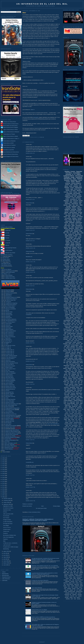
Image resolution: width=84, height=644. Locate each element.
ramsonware (80, 595)
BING (72, 227)
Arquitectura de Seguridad (12, 303)
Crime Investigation (10, 382)
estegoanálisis (73, 354)
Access (66, 441)
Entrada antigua (57, 506)
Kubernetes (8, 325)
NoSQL (72, 418)
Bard (70, 306)
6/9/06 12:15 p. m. (31, 272)
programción (74, 595)
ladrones (76, 438)
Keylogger (81, 491)
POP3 (81, 468)
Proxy (76, 272)
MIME (81, 548)
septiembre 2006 (7, 504)
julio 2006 (6, 553)
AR (79, 517)
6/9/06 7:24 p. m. (30, 384)
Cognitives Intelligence (78, 401)
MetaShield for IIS (67, 494)
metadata (67, 244)
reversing (73, 295)
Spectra (80, 192)
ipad (66, 224)
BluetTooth (69, 525)
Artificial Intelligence (76, 183)
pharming (81, 514)
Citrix (78, 255)
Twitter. (81, 570)
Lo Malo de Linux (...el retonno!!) (10, 543)
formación (67, 180)
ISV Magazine (76, 490)
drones (70, 326)
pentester (81, 290)
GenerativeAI (75, 204)
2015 (3, 479)
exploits (72, 263)
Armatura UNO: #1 (10, 354)
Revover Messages (78, 561)
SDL (71, 500)
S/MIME (65, 420)
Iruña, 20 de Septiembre (8, 537)
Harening (76, 538)
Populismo (5, 539)
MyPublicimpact (6, 575)
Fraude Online (8, 439)
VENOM (81, 571)
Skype (74, 335)
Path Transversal (75, 495)
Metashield (71, 313)
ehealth (80, 358)
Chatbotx (80, 526)
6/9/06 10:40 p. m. (31, 487)
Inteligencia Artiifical (75, 491)
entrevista (67, 354)
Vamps (66, 436)
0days (78, 398)
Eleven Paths (77, 189)
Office (72, 262)
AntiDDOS (74, 373)
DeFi (82, 344)
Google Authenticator (72, 333)
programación (79, 223)
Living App (67, 256)
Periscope (67, 560)
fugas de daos (77, 584)
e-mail (73, 198)
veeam (75, 599)
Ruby (69, 322)
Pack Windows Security (6, 265)
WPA (69, 452)
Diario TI (33, 110)
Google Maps (72, 402)
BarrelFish (75, 523)
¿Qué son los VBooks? (6, 269)
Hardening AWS (9, 315)
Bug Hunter (8, 290)
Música (74, 208)
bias (78, 325)
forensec (81, 583)
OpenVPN (74, 431)
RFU (68, 561)
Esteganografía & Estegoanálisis (12, 408)
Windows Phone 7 (71, 576)
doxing (66, 326)
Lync (76, 548)
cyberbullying (67, 371)
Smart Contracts (79, 335)
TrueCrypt (80, 434)
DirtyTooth (69, 323)
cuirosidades (66, 580)
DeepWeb (67, 355)
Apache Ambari (75, 519)
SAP (73, 471)
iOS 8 (72, 587)
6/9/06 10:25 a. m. (31, 248)
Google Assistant (68, 488)
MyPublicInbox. (66, 554)
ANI (77, 517)
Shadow (76, 472)
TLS (72, 405)
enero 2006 (6, 565)
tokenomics (72, 228)
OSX (76, 468)
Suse (72, 473)
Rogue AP (80, 418)
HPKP (72, 488)
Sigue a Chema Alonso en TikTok (10, 130)
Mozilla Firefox (71, 304)
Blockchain (74, 209)
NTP (73, 468)
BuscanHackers (75, 425)
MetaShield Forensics (72, 449)
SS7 (76, 471)
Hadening (72, 538)
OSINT (7, 344)
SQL (66, 452)
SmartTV (70, 252)
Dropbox (72, 382)
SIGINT (75, 562)
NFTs (77, 282)
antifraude (74, 437)
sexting (75, 338)
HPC (66, 538)
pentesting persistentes (75, 514)
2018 (3, 474)
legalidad (73, 281)
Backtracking (6, 549)
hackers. (69, 586)
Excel (67, 271)
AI (73, 174)
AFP (73, 482)
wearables (77, 516)
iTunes (65, 589)
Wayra (75, 252)
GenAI (71, 186)
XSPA (81, 395)
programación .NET (69, 303)
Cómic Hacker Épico (10, 401)
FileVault (76, 532)
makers (79, 287)
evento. (77, 581)
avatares (75, 379)
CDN (75, 457)
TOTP (79, 285)
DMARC (76, 427)
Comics (72, 188)
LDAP (72, 266)
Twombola (66, 571)
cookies (78, 387)
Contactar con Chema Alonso (10, 122)
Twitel (81, 306)
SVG (73, 564)
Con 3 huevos (6, 518)
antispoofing (67, 396)
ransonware (67, 596)
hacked (80, 253)
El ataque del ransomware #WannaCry (40, 580)
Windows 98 (76, 574)
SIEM (72, 562)
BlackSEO (70, 297)
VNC (65, 504)
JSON (71, 447)
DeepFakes (72, 223)
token (81, 269)
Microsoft (76, 201)
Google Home (67, 345)
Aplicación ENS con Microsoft (12, 434)
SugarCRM (80, 568)
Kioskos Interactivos (78, 414)
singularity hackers (71, 284)
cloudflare (67, 263)
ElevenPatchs (72, 530)
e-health (76, 358)
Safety (79, 564)
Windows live (75, 406)
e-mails (66, 312)
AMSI (76, 482)
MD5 (78, 548)
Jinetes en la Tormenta (10, 337)
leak (80, 250)
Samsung (73, 393)
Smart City (71, 385)
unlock (72, 599)
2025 (3, 460)
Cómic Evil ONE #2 (10, 359)
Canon (68, 485)
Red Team (8, 370)
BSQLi (70, 344)
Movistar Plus (72, 282)
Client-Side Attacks (9, 378)
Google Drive (80, 444)
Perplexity (66, 298)
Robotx (66, 562)
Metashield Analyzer (78, 466)
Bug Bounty (8, 338)
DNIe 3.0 (80, 427)
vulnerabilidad (76, 456)
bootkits (70, 421)
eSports (73, 479)
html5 (76, 371)
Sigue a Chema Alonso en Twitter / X (11, 139)
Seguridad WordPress (10, 389)
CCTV (72, 457)
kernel (71, 338)
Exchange (69, 462)
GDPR (73, 323)
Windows (67, 188)
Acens (69, 441)
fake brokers (73, 511)
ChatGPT (68, 198)
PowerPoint (73, 469)
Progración (71, 560)
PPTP (65, 393)
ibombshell (66, 380)
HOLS (69, 463)
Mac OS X (80, 247)
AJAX (74, 517)
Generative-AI (74, 199)
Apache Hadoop (74, 411)
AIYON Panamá (6, 250)
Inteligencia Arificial (67, 491)
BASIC (65, 399)
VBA (78, 571)
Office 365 (80, 329)
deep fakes (71, 358)
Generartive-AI (80, 533)
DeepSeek (70, 291)
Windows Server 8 (78, 576)
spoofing (72, 244)
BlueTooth (71, 258)
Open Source (67, 225)
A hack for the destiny (10, 379)
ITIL (82, 539)
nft (66, 284)
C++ (72, 525)
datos (68, 293)
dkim (81, 325)
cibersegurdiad (71, 508)
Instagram (67, 285)
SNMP (69, 420)
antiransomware (69, 342)
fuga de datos (78, 234)
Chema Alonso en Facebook (9, 145)
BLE (81, 332)
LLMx (65, 546)
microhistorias (72, 255)
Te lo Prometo (6, 516)
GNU (76, 382)
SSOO (80, 500)
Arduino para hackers (10, 272)
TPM (68, 570)
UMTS (66, 406)
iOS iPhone (76, 587)
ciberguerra (74, 253)
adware (68, 281)
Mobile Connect (78, 355)
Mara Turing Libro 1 (10, 335)
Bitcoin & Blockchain (10, 385)
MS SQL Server (73, 285)
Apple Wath (80, 520)
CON (76, 224)
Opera (81, 351)
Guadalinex (80, 536)
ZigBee (74, 577)
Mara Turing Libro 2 (10, 334)
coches (66, 358)
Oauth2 (76, 329)
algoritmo (70, 379)
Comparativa (29, 315)
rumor (76, 596)
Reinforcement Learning (69, 498)
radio (66, 262)
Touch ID (76, 503)
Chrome (73, 259)
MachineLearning (79, 492)
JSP (71, 430)
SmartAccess (75, 565)
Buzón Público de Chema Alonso (10, 126)
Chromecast (72, 485)
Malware (78, 182)
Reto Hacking (77, 193)
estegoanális (68, 511)
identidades (69, 589)
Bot (65, 390)
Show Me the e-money (10, 345)
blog (72, 230)
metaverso (80, 260)
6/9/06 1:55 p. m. (30, 343)
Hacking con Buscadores (10, 440)
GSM (80, 303)
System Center (77, 473)
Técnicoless (66, 260)
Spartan (66, 568)
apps (70, 274)
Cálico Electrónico (6, 261)
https (76, 260)
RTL (82, 469)
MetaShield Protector (73, 279)
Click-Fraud (80, 390)
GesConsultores (73, 535)
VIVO (66, 421)
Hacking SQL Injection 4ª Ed (12, 433)
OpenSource (74, 314)
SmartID (76, 385)
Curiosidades (77, 173)
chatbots (74, 342)
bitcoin (70, 220)
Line (65, 492)
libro (64, 233)
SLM (67, 364)
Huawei (71, 539)
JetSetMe (81, 543)
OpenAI (74, 250)
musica (75, 481)
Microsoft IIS (80, 449)
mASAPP (67, 422)
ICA (81, 392)
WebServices (71, 475)
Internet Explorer (73, 212)
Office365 (81, 323)
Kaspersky (70, 465)
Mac (82, 288)
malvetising (67, 590)
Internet (68, 190)
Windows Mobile (75, 377)
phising (65, 516)
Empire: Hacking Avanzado (11, 356)
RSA (72, 325)
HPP (78, 446)
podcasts (66, 231)
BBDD (67, 425)
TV (73, 370)
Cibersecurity (67, 427)
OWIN (81, 555)
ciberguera (70, 478)
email (81, 387)
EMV (70, 444)
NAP (65, 495)
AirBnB (81, 456)
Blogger (78, 322)
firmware (77, 583)
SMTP (69, 393)
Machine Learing (74, 549)
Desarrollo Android (9, 418)
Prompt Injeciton (77, 560)
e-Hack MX (5, 243)
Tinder (80, 405)
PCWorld (66, 255)
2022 (3, 466)
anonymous (66, 387)
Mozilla (80, 417)
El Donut (5, 512)
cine (80, 284)
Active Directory (79, 295)
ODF (77, 284)
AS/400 (81, 517)
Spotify (77, 310)
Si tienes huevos (7, 529)
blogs (78, 233)
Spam (77, 205)
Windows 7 (79, 221)
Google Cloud (78, 328)
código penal (80, 508)
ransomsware (77, 455)
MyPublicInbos (78, 552)
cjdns (76, 508)
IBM (74, 300)
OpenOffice (68, 314)
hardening (68, 183)
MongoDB (66, 431)
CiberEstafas (8, 328)
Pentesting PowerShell (10, 399)
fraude (69, 214)
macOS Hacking (9, 383)
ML (73, 307)
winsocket (79, 599)
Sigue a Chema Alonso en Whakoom (11, 132)
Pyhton (73, 450)
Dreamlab (5, 235)
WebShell (81, 573)
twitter (70, 205)
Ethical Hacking (9, 275)
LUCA (79, 199)
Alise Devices (70, 484)
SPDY (78, 562)
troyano (76, 303)
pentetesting (67, 593)
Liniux (81, 546)
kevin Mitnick (73, 366)
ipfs (82, 513)
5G (82, 409)
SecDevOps (68, 352)
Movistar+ (80, 279)
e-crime (80, 249)
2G (80, 409)
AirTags (79, 482)
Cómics (67, 199)
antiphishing (69, 330)
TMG (65, 570)
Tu (79, 503)
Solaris (81, 567)
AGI (71, 517)
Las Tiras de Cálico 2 (11, 322)
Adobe (69, 373)
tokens (73, 224)
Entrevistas (74, 195)
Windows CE (71, 504)
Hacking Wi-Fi (8, 340)
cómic (78, 291)
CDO (65, 291)
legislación (75, 290)
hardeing (73, 586)
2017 (3, 475)
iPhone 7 (75, 513)
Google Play (78, 244)
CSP (65, 526)
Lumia (73, 548)
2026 (3, 458)
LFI (69, 376)
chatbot (81, 282)
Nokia (70, 495)
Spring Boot (8, 360)
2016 (3, 477)
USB (75, 322)
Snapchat (72, 434)
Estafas (81, 201)
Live (82, 447)
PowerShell (72, 211)
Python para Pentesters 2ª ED (12, 404)
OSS (78, 555)
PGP (82, 320)
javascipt (80, 453)
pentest (67, 185)
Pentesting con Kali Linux (11, 414)
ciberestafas (66, 269)
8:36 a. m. (42, 137)
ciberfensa (79, 507)
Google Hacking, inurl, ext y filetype (39, 610)
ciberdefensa (71, 408)
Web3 (81, 205)
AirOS (71, 519)
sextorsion (80, 371)
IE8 (68, 447)
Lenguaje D (69, 546)
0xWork (65, 517)
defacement (80, 408)
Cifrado (81, 217)
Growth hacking (80, 428)
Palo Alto (66, 469)
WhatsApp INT (9, 318)
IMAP (66, 490)
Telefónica (80, 179)
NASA (82, 554)
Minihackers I (9, 296)
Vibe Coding (67, 395)
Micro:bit (66, 468)
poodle (76, 593)
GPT (76, 237)
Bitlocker (80, 411)
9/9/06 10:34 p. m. (31, 501)
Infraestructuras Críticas (11, 388)
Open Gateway (71, 310)
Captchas (73, 312)
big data (68, 207)
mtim (75, 590)
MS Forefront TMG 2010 (10, 446)
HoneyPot (71, 414)
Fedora (77, 462)
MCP (76, 465)
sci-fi (73, 332)
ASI (66, 519)
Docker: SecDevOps (10, 372)
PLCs (76, 383)
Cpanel (72, 459)
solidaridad (69, 516)
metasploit (74, 207)
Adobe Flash (80, 389)
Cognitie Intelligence (79, 443)
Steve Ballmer (75, 568)
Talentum (80, 262)
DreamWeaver (78, 529)
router (82, 455)
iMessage (80, 396)
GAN (76, 339)
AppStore (80, 424)
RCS (81, 497)
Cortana (72, 427)
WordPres (70, 577)
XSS (69, 224)
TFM (69, 503)
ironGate (78, 589)
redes (71, 202)
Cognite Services (71, 443)
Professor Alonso (6, 259)
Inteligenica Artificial (75, 542)
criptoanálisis (66, 338)
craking (75, 578)
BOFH (69, 399)
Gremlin (77, 402)
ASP (66, 411)
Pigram (66, 433)
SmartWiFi (77, 306)
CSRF (73, 339)
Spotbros (70, 568)
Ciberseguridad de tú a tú (11, 321)
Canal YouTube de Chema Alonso (11, 154)
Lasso (74, 447)
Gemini (79, 237)
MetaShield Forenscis (69, 466)
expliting (70, 583)
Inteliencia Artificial (79, 541)
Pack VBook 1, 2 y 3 (6, 274)
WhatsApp (66, 201)
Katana (67, 545)
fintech (74, 583)
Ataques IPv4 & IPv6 (10, 277)
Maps (78, 430)
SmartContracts (68, 247)
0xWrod (68, 517)
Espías (65, 462)
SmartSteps (67, 501)
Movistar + (76, 236)
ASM (76, 380)
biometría (75, 265)
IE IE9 (80, 224)
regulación (71, 440)
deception (79, 437)
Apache (77, 228)
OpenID (65, 558)
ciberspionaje (72, 387)
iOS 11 (69, 587)
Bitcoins (66, 228)
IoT (70, 233)
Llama (78, 277)
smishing (71, 597)
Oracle (67, 246)
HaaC (79, 382)
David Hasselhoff (76, 350)
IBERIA (75, 539)
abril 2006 (6, 559)
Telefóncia (71, 570)
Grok (70, 446)
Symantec (66, 503)
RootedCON (77, 450)
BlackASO (68, 457)
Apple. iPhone (70, 522)
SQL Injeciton (75, 500)
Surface (77, 501)
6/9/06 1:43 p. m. (30, 286)
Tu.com (76, 307)
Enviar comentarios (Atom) (34, 512)
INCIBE (69, 490)
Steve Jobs (74, 352)
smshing (70, 482)
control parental (79, 348)
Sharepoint (71, 364)
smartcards (66, 482)
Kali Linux (71, 271)
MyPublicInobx (79, 494)
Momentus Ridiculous (68, 329)
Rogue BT (80, 498)
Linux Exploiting (9, 411)
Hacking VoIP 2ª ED (10, 421)
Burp (81, 484)
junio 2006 (6, 555)
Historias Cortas (9, 312)
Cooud (75, 527)
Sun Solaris (67, 336)
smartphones (70, 456)
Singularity (66, 473)
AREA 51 (5, 245)
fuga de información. (70, 584)
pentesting (68, 174)
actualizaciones (79, 475)
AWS (66, 373)
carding (80, 406)
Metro (73, 551)
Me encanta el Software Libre (9, 535)
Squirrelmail (72, 501)
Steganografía (67, 405)
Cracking (75, 242)
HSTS (73, 392)
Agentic (81, 298)
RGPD (71, 561)
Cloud (66, 252)
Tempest (80, 357)
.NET (77, 240)
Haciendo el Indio (7, 510)
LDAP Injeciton (80, 545)
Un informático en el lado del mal (42, 4)
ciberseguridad (79, 176)
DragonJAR (6, 230)
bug (74, 205)
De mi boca (67, 529)
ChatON (76, 526)
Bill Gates (73, 399)
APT (75, 266)
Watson (72, 573)
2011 (3, 487)
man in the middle (69, 481)
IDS (65, 376)
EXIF (82, 485)
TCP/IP (69, 377)
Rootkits (78, 376)
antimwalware (79, 506)
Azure (65, 277)
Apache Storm (70, 520)
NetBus (65, 555)
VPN (81, 291)
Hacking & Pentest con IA (11, 297)
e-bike (64, 479)
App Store (67, 367)
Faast (81, 255)
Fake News (67, 266)
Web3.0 (70, 436)
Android (67, 189)
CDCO (67, 412)
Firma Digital (79, 312)
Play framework (67, 497)
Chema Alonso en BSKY (7, 143)
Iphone (66, 186)
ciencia (73, 421)
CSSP (68, 526)
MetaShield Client (75, 415)
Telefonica (76, 405)
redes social (72, 596)
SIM (65, 347)
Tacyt (76, 262)
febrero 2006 (6, 563)
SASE (69, 562)
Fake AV (74, 462)
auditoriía (67, 578)
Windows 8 (74, 249)
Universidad (69, 193)
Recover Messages (71, 403)
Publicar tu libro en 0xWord (7, 227)
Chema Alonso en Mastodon (8, 141)
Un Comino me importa (8, 508)
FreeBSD (69, 533)
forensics (66, 306)
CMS (69, 374)
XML (78, 436)
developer (79, 256)
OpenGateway (67, 325)
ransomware (66, 288)
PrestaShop (76, 433)
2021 (3, 468)
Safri (82, 564)
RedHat (81, 363)
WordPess (66, 577)
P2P (73, 306)
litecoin (79, 438)
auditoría (75, 202)
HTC (68, 538)
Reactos (66, 471)
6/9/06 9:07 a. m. (30, 199)
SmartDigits (80, 565)
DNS (68, 233)
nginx (64, 455)
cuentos (77, 330)
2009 (3, 491)
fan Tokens (80, 265)
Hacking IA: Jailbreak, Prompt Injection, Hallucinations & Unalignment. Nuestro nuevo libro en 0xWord (38, 520)
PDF (70, 275)
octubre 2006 (6, 502)
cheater (81, 476)
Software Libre (69, 239)
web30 (77, 409)
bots (65, 278)
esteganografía (74, 278)
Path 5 (65, 322)
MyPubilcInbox (67, 418)
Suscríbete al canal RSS (9, 150)
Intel (64, 363)
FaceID (79, 412)
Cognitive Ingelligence (68, 401)
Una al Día (7, 442)
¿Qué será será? (7, 545)
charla (71, 288)
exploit (73, 225)
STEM (70, 564)
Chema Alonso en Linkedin (8, 148)
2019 (3, 472)
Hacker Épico (8, 424)
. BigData (81, 516)
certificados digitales (78, 336)
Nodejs (70, 431)
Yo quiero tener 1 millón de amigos (11, 547)
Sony (76, 434)
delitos (65, 409)
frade (65, 584)
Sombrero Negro (9, 326)
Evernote (68, 487)
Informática (66, 541)
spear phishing (80, 338)
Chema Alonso (29, 203)
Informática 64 (77, 317)
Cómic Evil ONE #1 (10, 364)
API (77, 298)
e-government (76, 510)
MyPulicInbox (77, 554)
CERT (78, 525)
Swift (80, 501)
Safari (70, 370)
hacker (76, 309)
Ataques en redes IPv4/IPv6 (11, 431)
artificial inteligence (67, 476)
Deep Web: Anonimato (10, 396)
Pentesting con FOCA (10, 410)
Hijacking (66, 275)
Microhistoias (74, 494)
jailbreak (68, 243)
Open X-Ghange (73, 557)
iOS (75, 196)
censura (66, 408)
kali (70, 249)
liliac (64, 514)
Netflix (68, 341)
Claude (77, 281)
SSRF (80, 433)
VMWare (66, 475)
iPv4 (78, 250)
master (71, 380)
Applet (78, 441)
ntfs (77, 590)
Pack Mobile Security (6, 264)
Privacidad (67, 177)
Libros (74, 179)
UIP (69, 571)
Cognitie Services (70, 527)
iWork (80, 421)
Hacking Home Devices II (11, 299)
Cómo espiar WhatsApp (37, 588)
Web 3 (78, 573)
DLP (68, 382)
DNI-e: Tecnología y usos (10, 443)
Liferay (73, 546)
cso (75, 408)
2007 (3, 495)
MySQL (73, 243)
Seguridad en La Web (8, 506)
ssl (74, 272)
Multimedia (67, 357)
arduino (66, 316)
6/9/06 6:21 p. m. (30, 361)
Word (75, 506)
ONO (73, 555)
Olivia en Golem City (11, 300)
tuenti (70, 316)
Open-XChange (80, 557)
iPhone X (79, 513)
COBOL (65, 485)
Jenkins (77, 543)
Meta (75, 351)
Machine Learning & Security (12, 363)
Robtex (70, 471)
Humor (80, 180)
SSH (72, 322)
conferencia (73, 256)
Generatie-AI (80, 487)
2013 (3, 483)
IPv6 (69, 227)
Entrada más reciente (27, 506)
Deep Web (66, 300)
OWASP (72, 383)
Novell (81, 402)
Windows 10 (71, 234)
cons (80, 236)
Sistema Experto (69, 565)
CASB (75, 525)
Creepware (76, 459)
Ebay (65, 487)
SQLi (74, 301)
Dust (71, 300)
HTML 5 (65, 430)
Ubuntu (66, 249)
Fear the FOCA (6, 258)
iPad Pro (81, 587)
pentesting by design (72, 592)
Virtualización (73, 395)
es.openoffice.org (30, 462)
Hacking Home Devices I (11, 305)
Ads (82, 366)
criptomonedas (69, 221)
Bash (70, 425)
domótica (79, 379)
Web (75, 573)
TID (65, 281)
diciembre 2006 (7, 499)
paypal (68, 409)
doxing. (70, 580)
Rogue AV (75, 498)
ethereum (80, 293)
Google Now (72, 536)
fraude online (68, 250)
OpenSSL (74, 368)
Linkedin (65, 304)
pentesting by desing (78, 422)
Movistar (74, 215)
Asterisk (77, 484)
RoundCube (68, 500)
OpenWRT (74, 558)
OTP (68, 335)
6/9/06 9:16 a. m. (30, 230)
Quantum (66, 272)
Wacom (68, 573)
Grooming (67, 414)
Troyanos (78, 259)
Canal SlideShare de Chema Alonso (11, 152)
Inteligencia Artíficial (67, 542)
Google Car (74, 444)
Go (68, 402)
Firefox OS (81, 532)
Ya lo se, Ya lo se (7, 527)
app (73, 330)
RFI (81, 383)
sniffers (79, 319)
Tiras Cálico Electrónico (11, 357)
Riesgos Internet (9, 367)
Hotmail (65, 310)
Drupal (65, 402)
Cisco (75, 390)
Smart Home (77, 341)
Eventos (73, 172)
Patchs (78, 431)
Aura (71, 201)
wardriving (73, 409)
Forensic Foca (69, 361)
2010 (3, 489)
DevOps (72, 317)
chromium (66, 478)
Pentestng (80, 495)
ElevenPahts (79, 367)
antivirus (79, 314)
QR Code (76, 418)
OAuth (72, 341)
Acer (68, 519)
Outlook (71, 357)
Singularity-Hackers (6, 577)
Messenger (81, 339)
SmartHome (78, 268)
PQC (79, 383)
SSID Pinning (66, 564)
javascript (80, 252)
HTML (70, 301)
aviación (73, 476)
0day (73, 316)
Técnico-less (66, 265)
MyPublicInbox (5, 574)
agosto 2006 (6, 551)
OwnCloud (79, 558)
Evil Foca (74, 277)
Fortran (65, 533)
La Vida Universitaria (8, 522)
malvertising (66, 440)
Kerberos (74, 430)
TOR (81, 277)
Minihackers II (9, 294)
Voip (65, 293)
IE (81, 463)
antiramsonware (79, 577)
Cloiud (65, 527)
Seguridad (73, 347)
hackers (76, 185)
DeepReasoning (68, 392)
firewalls (71, 438)
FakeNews (80, 278)
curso (74, 291)
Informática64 (69, 319)
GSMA (74, 361)
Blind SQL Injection (77, 220)
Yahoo (72, 309)
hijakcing (66, 587)
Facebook (78, 198)
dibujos (68, 278)
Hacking (67, 171)
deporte (72, 396)
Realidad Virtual (75, 363)
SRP (81, 562)
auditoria (72, 507)
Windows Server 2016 (10, 278)
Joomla (66, 313)
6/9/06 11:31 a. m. (31, 262)
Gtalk (66, 463)
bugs (69, 217)
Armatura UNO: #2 (10, 353)
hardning (81, 586)
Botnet (75, 288)
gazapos (65, 586)
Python (67, 202)
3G (69, 312)
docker (72, 260)
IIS (80, 240)
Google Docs (67, 536)
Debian (67, 317)
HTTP (76, 258)
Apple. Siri (65, 522)
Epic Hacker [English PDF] (11, 405)
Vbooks (76, 370)
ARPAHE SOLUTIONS (8, 253)
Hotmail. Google (66, 539)
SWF (76, 564)
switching (75, 440)
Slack (69, 473)
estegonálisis (67, 581)
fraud (77, 511)
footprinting (74, 287)
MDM (65, 415)
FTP (65, 361)
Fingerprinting (78, 188)
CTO (80, 425)
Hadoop (77, 392)
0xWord (4, 572)
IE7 (67, 376)
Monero (81, 430)
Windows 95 (73, 452)
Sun (65, 330)
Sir (65, 565)
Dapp (66, 460)
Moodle (76, 417)
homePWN (66, 513)
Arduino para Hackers (10, 361)
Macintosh (80, 465)
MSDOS (65, 368)
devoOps (72, 510)
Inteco (74, 541)
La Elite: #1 (8, 347)
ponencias (72, 593)
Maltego (66, 449)
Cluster (7, 398)
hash (76, 453)
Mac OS (68, 549)
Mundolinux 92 (29, 257)
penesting (66, 592)
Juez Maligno (6, 526)
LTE (74, 465)
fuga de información (68, 290)
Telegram (80, 258)
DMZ (78, 374)
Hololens (80, 538)
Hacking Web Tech (9, 392)
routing (65, 456)
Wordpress (78, 243)
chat (82, 304)
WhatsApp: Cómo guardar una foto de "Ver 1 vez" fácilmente (45, 566)
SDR (81, 450)
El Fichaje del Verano (8, 524)
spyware (78, 366)
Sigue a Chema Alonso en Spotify (11, 136)
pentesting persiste (79, 592)
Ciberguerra (9, 302)
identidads (74, 589)
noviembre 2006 (7, 500)
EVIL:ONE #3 (9, 341)
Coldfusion (66, 444)
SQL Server (78, 246)
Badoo (72, 523)
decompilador (67, 510)
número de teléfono (70, 455)
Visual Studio (77, 364)
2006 (3, 497)
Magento (69, 415)
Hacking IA (8, 291)
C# (81, 441)
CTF (70, 412)
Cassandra (72, 526)
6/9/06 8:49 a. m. (30, 153)
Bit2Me (69, 277)
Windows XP (68, 253)
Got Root (7, 391)
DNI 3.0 (81, 527)
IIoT (78, 539)
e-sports (72, 371)
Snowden (77, 567)
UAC (71, 265)
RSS (77, 300)
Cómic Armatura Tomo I (10, 369)
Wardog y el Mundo (10, 420)
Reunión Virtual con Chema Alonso (11, 124)
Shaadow (72, 472)
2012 (3, 485)
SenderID (66, 385)
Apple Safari (73, 367)
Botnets (80, 274)
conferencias (79, 177)
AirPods (69, 411)
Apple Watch (74, 441)
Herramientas (68, 218)
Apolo (74, 484)
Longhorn (73, 492)
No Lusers (73, 190)
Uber (82, 473)
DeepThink (76, 460)
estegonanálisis (68, 453)
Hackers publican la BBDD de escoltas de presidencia (43, 617)
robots (71, 272)
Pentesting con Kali (10, 271)
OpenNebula (69, 558)
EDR (76, 412)
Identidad (76, 186)
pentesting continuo (68, 398)
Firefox (71, 231)
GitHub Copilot (80, 361)
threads (73, 516)
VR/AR (74, 298)
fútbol (76, 396)
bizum (75, 507)
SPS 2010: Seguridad (10, 445)
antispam (75, 319)
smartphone (75, 274)
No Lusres (69, 555)
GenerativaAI (67, 535)
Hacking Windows (9, 376)
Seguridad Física (79, 227)
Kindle (70, 545)
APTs (82, 440)
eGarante (67, 438)
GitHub (80, 309)
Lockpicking (69, 492)
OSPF (76, 555)
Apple (72, 189)
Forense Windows (9, 449)
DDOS (80, 354)
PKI (78, 368)
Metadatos (68, 195)
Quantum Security (10, 293)
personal (79, 196)
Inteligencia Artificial (69, 176)
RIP (73, 561)
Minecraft (77, 551)
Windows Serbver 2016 (78, 504)
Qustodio (78, 497)
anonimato (80, 275)
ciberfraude (66, 508)
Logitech (66, 548)
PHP (80, 242)
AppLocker (76, 520)
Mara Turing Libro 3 (10, 332)
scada (80, 326)
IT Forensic (5, 240)
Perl (81, 431)
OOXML (72, 268)
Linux (80, 186)
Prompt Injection (78, 263)
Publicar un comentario (27, 504)
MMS (65, 549)
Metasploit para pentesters (13, 426)
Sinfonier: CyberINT (10, 394)
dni (80, 452)
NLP (67, 495)
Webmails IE (66, 574)
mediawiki (71, 590)
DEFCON (78, 344)
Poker (69, 469)
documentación (74, 293)
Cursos (68, 182)
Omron (68, 557)
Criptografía (68, 208)
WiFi (81, 214)
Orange (66, 450)
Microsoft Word (71, 417)
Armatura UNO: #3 (10, 351)
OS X (78, 351)
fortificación (71, 237)
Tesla (76, 420)
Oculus (65, 557)
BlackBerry (78, 399)
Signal (80, 472)
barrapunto (36, 117)
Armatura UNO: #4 (10, 350)
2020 (3, 470)
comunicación (76, 478)
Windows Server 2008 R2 (69, 506)
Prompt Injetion (73, 497)
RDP (71, 335)
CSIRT (81, 525)
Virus (77, 347)
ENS (73, 320)
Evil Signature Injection (79, 530)
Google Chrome (69, 236)
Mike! (4, 541)
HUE (75, 488)
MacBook (70, 368)
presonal (79, 593)
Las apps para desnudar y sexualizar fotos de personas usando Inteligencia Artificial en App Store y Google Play (45, 559)
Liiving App (77, 546)
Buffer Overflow (70, 390)
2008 (3, 493)
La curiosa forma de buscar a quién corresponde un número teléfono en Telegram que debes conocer (45, 574)
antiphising (67, 507)
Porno (65, 403)
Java (69, 262)
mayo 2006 (6, 557)
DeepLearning (67, 295)
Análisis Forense (9, 375)
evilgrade (77, 479)
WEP (67, 504)
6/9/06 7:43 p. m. (30, 475)
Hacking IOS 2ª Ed (9, 413)
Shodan (67, 242)
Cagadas (65, 443)
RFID (70, 363)
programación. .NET (68, 595)
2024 (3, 462)
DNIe (65, 333)
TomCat (72, 503)
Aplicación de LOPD (9, 448)
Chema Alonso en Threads (8, 134)
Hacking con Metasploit (10, 373)
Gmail (81, 231)
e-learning (69, 479)
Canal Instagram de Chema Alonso (11, 156)
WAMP (65, 573)
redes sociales (77, 239)
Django (80, 460)
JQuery (68, 543)
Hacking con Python (10, 402)
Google (73, 177)
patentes (69, 389)
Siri (81, 301)
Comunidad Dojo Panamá (8, 248)
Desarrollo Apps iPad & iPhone (12, 430)
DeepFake (65, 428)
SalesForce (80, 471)
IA (75, 174)
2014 (3, 481)
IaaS (80, 490)
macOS (73, 294)
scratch (74, 398)
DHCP (80, 459)
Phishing (79, 215)
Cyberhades (5, 580)
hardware (74, 218)
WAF (79, 370)
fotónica (73, 453)
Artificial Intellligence (77, 522)
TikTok (71, 336)
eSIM (81, 510)
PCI (78, 468)
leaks (65, 360)
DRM (76, 485)
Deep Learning (75, 214)
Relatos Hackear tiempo (11, 331)
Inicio (42, 506)
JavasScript (73, 543)
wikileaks (66, 301)
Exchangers (66, 532)
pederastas (68, 514)
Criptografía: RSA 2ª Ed (10, 417)
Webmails (78, 304)
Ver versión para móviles (41, 508)
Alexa (66, 297)
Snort (74, 567)
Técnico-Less (6, 531)
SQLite (68, 347)
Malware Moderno (9, 329)
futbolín (81, 584)
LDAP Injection (77, 271)
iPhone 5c (70, 513)
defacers (81, 478)
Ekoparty (5, 238)
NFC (77, 323)
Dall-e (79, 485)
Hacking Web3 (9, 313)
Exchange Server (67, 307)
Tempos (75, 192)
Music (68, 383)
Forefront (72, 355)
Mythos (70, 468)
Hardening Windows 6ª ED (11, 437)
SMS (66, 237)
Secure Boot (67, 472)
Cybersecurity (78, 316)
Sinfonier (78, 301)
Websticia (79, 352)
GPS (71, 242)
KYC (64, 545)
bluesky (71, 578)
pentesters (78, 294)
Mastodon (73, 376)
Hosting (65, 447)
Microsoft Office (78, 313)
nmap (65, 389)
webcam (80, 300)
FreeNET (75, 487)
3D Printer (77, 332)
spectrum (78, 597)
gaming (68, 259)
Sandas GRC (67, 434)
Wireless (74, 247)
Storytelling (8, 316)
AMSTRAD (68, 328)
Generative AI (79, 225)
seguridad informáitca (68, 424)
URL (71, 571)
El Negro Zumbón (7, 520)
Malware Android (9, 395)
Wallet (70, 406)
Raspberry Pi (8, 343)
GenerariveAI (74, 533)
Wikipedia (74, 436)
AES (79, 440)
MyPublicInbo (72, 552)
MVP (67, 363)
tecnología (66, 339)
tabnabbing (68, 599)
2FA (74, 221)
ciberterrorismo (67, 366)
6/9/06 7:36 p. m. (30, 440)
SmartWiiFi (70, 567)
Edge (70, 351)
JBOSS (66, 465)
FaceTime (70, 428)
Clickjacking (74, 374)
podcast (74, 233)
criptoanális (79, 578)
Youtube (66, 223)
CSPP (72, 328)
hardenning (77, 586)
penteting (79, 481)
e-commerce (75, 326)
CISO (70, 339)
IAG (68, 430)
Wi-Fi (78, 395)
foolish (81, 330)
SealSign (76, 357)
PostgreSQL (71, 433)
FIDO (70, 532)
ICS (82, 382)
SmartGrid (66, 567)
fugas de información (75, 269)
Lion (65, 383)
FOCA (71, 192)
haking (80, 511)
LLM (80, 185)
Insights (70, 541)
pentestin (71, 422)
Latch (71, 185)
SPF (75, 325)
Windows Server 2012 (10, 427)
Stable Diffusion (79, 393)
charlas (73, 182)
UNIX (79, 420)
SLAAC (77, 403)
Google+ (74, 428)
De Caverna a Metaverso (11, 319)
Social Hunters (9, 324)
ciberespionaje (77, 230)
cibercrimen (68, 215)
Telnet (75, 570)
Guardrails (74, 446)
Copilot (73, 412)
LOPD (79, 288)
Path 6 (69, 450)
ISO (80, 539)
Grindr (76, 536)
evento (65, 350)
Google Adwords (79, 535)
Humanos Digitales (75, 345)
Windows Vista (75, 217)
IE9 (72, 351)
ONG (81, 345)
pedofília (80, 590)
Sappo (81, 403)
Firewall (65, 279)
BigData (66, 212)
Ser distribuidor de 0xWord (7, 255)
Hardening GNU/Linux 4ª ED (12, 415)
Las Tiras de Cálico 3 (11, 306)
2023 (3, 464)
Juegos (65, 227)
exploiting (76, 231)
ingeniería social (68, 332)
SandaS (73, 420)
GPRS (74, 240)
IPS (72, 490)
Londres (69, 548)
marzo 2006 (6, 561)
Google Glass (66, 446)
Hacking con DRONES (10, 380)
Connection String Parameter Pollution (75, 360)
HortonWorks (79, 488)
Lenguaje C (78, 447)
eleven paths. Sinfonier (79, 580)
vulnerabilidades (67, 320)
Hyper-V (73, 463)
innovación (79, 211)
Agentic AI (70, 350)
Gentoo (81, 462)
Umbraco (75, 571)
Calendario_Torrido (78, 297)
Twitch (81, 503)
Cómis (78, 527)
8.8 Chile (5, 233)
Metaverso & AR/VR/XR (11, 309)
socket (75, 597)
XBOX (81, 310)
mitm (79, 207)
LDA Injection (75, 545)
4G (74, 380)
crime (78, 452)
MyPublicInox (72, 554)
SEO (70, 298)
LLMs (80, 195)
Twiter (78, 570)
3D (77, 354)
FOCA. (73, 532)
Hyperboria (77, 463)
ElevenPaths (74, 180)
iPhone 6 (81, 479)
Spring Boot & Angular (10, 366)
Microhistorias (8, 423)
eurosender (72, 581)
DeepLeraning (73, 529)
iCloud (77, 421)
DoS (81, 374)
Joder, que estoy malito (8, 514)
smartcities (74, 389)
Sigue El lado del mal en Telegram (9, 127)
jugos (81, 589)
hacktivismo (68, 294)
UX (82, 420)
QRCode (78, 469)
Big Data (7, 310)
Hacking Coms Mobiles (10, 436)
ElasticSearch (66, 530)
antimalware (68, 240)
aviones (77, 476)
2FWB (81, 398)
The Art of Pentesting (10, 308)
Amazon (66, 258)
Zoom (70, 437)
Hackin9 (81, 446)
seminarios (75, 424)
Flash (72, 487)
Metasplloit (70, 551)
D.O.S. (74, 344)
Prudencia (5, 533)
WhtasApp (71, 574)
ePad (73, 580)
